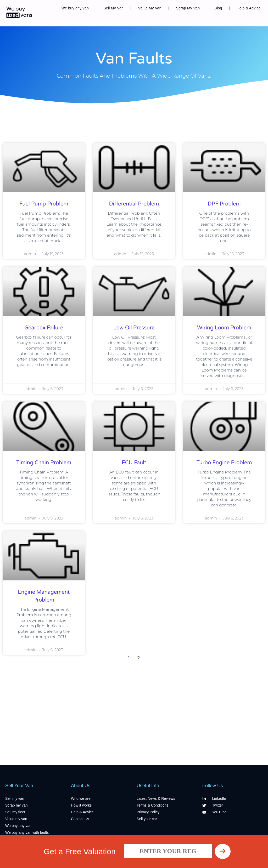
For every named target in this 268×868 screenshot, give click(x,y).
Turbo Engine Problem (224, 463)
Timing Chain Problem (44, 463)
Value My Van (150, 8)
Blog (218, 8)
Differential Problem (134, 204)
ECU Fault (134, 463)
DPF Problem (224, 204)
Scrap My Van (188, 8)
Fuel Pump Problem (44, 204)
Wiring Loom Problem (224, 328)
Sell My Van (113, 8)
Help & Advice (249, 8)
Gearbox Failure (44, 328)
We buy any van (75, 8)
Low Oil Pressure (134, 328)
